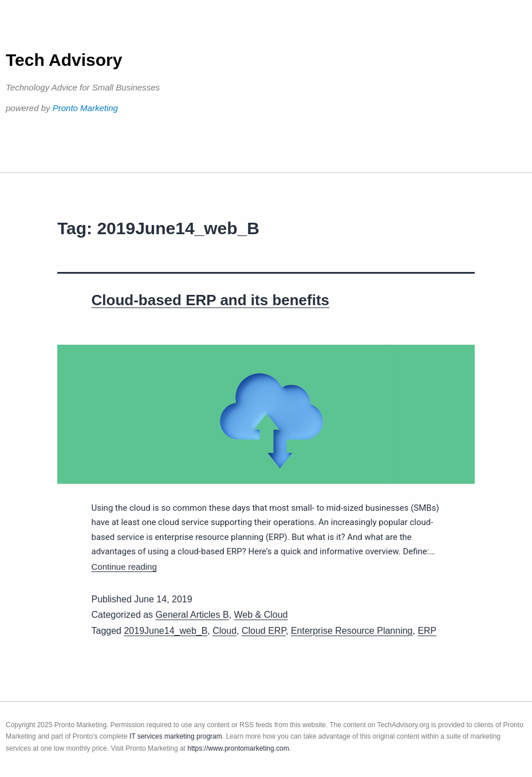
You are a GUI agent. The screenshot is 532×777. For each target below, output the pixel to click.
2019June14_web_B (165, 631)
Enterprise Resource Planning (352, 631)
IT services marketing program (176, 736)
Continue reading (124, 567)
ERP (427, 631)
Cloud (224, 631)
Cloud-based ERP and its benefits (211, 300)
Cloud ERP (264, 631)
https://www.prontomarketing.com (238, 748)
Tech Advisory (64, 60)
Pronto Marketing (85, 108)
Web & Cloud (261, 615)
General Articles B (192, 615)
